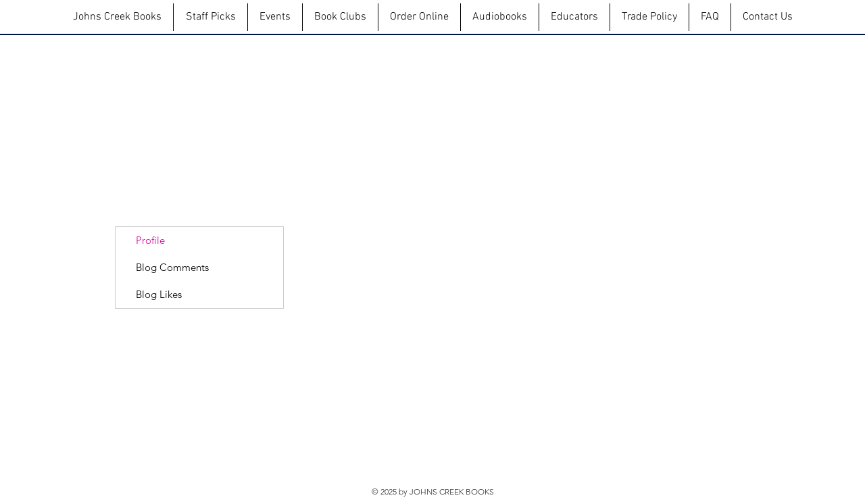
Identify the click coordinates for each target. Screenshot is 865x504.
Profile (150, 240)
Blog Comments (172, 267)
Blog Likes (159, 294)
